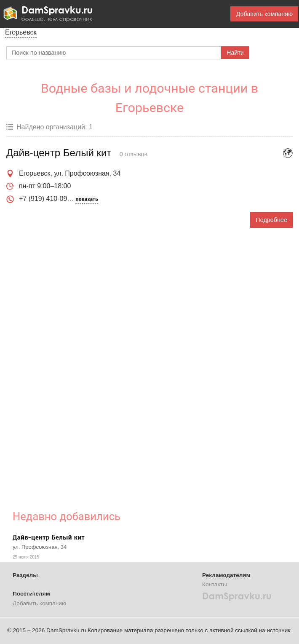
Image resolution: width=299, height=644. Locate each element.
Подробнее (271, 220)
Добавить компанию (264, 14)
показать (87, 199)
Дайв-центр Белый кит (49, 537)
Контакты (215, 584)
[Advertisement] (69, 363)
